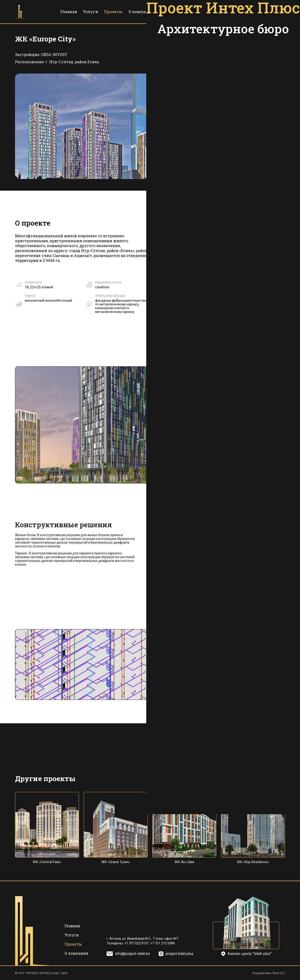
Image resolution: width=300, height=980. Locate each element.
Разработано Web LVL (269, 973)
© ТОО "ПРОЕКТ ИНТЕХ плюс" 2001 (41, 973)
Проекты (113, 12)
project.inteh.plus (180, 954)
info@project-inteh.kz (133, 954)
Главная (69, 12)
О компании (141, 12)
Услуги (91, 12)
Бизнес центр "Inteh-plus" (250, 954)
